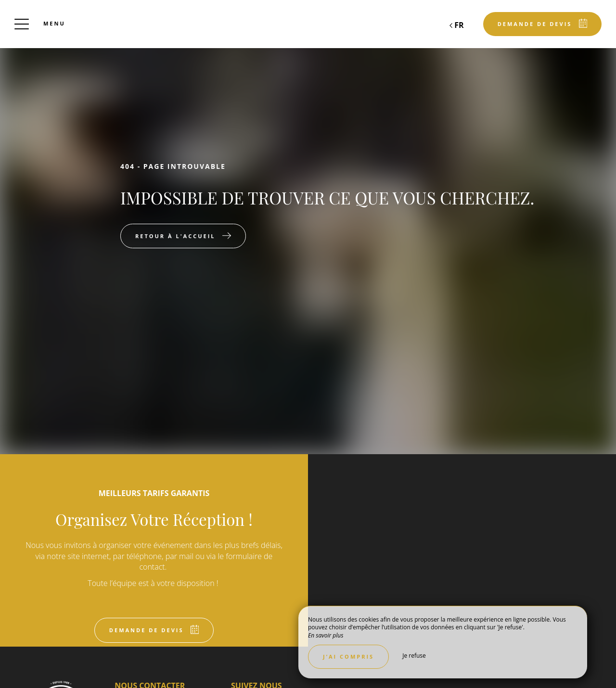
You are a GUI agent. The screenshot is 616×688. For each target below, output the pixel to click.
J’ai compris (348, 656)
